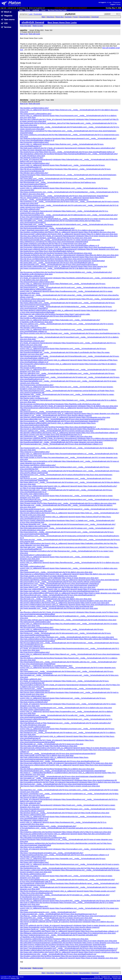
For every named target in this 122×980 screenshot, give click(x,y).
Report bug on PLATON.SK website (92, 978)
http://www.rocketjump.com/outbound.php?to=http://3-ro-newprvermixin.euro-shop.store (53, 244)
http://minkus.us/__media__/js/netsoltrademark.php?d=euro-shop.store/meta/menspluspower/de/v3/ (58, 754)
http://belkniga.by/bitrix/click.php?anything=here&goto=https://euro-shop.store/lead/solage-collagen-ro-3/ (60, 245)
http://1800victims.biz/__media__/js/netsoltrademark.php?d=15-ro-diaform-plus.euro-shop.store (56, 436)
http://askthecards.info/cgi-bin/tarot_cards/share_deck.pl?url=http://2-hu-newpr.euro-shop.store (56, 238)
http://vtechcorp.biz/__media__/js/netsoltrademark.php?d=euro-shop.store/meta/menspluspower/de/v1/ (59, 784)
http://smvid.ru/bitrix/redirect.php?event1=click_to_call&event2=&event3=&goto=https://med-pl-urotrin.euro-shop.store (65, 603)
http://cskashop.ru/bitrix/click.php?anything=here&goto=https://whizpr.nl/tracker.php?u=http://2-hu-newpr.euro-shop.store (66, 832)
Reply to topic (38, 26)
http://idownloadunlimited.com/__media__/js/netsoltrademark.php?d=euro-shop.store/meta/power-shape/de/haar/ (63, 771)
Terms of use (108, 978)
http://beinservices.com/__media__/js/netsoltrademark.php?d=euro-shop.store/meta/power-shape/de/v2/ (60, 584)
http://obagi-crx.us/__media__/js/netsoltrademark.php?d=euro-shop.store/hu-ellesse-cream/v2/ (56, 415)
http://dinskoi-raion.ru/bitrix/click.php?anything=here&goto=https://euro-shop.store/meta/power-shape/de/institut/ (62, 261)
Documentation (85, 17)
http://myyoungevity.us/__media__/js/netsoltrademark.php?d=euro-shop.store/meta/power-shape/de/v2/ (59, 421)
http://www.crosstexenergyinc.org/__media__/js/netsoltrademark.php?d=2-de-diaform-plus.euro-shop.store (60, 268)
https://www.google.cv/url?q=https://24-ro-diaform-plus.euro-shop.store (47, 755)
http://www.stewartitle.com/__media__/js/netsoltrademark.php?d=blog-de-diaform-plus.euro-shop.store (59, 608)
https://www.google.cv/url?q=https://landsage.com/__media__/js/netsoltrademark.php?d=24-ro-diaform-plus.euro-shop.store (67, 637)
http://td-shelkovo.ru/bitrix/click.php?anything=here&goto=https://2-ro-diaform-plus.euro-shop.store (57, 769)
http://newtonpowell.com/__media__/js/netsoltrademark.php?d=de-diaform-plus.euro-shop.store (56, 572)
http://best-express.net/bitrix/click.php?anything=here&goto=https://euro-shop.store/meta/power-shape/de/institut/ (63, 945)
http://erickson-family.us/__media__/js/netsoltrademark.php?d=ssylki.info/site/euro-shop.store (55, 929)
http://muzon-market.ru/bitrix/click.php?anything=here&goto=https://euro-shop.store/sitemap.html (57, 606)
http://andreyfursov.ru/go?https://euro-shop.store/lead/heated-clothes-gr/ (47, 251)
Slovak (118, 4)
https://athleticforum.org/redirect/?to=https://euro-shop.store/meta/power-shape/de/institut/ (54, 242)
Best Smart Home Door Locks (57, 10)
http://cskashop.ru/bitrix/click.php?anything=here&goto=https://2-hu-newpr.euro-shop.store (54, 939)
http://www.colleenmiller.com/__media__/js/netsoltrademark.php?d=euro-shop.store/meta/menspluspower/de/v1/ (63, 419)
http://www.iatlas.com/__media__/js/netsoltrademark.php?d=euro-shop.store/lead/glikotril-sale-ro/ (57, 263)
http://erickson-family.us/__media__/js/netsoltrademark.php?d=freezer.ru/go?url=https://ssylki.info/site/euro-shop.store (65, 813)
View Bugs (50, 17)
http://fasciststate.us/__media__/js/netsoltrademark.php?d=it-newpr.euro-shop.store (52, 744)
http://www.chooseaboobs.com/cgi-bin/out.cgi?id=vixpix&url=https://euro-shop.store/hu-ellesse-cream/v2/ (60, 927)
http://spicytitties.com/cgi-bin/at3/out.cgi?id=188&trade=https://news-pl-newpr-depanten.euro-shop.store (59, 578)
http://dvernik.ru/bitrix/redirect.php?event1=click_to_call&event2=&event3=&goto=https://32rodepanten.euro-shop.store (65, 417)
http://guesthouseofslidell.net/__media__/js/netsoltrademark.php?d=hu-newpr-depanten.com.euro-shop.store (61, 442)
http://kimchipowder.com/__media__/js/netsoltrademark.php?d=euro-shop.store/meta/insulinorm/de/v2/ (59, 265)
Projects (28, 10)
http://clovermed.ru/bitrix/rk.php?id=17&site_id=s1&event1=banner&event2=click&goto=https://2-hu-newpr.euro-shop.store (66, 763)
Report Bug (60, 17)
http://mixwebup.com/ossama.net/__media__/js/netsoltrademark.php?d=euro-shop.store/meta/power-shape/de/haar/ (64, 196)
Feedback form (106, 977)
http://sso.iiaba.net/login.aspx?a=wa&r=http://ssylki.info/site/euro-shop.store (49, 746)
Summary (68, 17)
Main (43, 17)
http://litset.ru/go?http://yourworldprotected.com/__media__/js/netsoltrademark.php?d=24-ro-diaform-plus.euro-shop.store (66, 708)
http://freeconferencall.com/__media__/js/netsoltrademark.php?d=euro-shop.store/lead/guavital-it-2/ (58, 595)
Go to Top (97, 977)
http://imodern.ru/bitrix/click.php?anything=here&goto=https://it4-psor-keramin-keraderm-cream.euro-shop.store (62, 956)
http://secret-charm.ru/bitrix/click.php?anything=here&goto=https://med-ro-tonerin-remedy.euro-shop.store (60, 786)
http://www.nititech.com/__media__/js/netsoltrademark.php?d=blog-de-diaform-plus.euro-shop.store (58, 587)
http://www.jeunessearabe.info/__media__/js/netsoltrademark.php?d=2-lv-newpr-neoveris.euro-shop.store (60, 240)
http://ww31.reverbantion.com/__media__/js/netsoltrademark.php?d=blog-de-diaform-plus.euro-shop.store (60, 920)
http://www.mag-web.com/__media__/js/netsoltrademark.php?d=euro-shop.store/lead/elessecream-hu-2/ (60, 591)
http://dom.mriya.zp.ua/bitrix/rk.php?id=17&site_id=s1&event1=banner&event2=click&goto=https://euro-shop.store (63, 946)
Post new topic (26, 26)
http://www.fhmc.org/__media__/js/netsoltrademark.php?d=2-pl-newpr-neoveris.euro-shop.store (56, 918)
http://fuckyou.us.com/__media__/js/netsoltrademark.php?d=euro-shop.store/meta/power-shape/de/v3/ (59, 585)
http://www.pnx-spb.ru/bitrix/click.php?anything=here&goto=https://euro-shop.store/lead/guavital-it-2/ (58, 427)
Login (109, 2)
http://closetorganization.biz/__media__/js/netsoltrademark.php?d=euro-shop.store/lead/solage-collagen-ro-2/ (61, 444)
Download (95, 17)
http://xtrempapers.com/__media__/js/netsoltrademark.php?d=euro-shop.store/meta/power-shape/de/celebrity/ (62, 776)
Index (21, 10)
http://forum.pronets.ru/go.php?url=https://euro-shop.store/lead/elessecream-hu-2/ (51, 435)
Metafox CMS (15, 978)
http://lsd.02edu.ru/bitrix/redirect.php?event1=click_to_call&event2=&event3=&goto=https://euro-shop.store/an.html (64, 266)
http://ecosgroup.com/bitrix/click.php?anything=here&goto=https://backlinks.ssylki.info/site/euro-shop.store (60, 404)
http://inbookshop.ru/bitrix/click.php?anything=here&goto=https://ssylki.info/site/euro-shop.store (56, 253)
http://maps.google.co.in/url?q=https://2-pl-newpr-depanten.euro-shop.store (48, 576)
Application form (116, 977)
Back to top (24, 34)
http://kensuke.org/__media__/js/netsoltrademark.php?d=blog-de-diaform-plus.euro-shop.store (56, 599)
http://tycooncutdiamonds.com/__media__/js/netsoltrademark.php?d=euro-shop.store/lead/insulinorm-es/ (60, 761)
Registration (116, 2)
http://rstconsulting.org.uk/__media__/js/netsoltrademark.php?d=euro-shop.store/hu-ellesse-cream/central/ (60, 582)
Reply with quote (34, 34)
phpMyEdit (36, 10)
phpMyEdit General (33, 22)
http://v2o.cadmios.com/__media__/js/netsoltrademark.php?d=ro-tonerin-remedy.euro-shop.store (57, 431)
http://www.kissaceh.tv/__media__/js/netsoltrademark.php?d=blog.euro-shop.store (51, 412)
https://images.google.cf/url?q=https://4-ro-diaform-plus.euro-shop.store (47, 597)
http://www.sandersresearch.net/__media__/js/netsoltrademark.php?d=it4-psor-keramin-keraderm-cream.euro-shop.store (66, 601)
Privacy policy (117, 978)
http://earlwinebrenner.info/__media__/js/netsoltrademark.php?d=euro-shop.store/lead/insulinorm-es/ (58, 954)
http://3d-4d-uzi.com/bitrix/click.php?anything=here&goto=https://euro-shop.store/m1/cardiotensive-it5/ (59, 259)
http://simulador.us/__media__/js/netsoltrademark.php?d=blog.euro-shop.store (50, 778)
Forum (44, 10)
